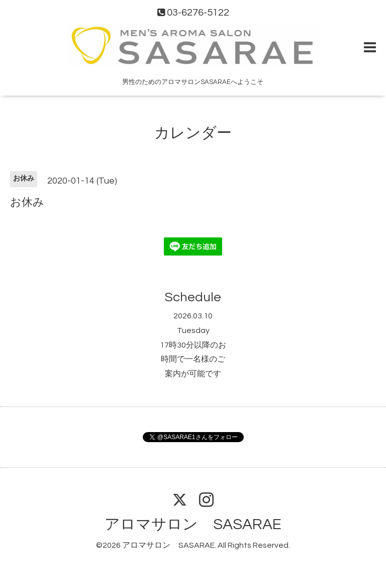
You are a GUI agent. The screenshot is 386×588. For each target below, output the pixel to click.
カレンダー (193, 133)
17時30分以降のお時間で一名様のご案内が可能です (193, 360)
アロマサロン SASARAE (193, 524)
